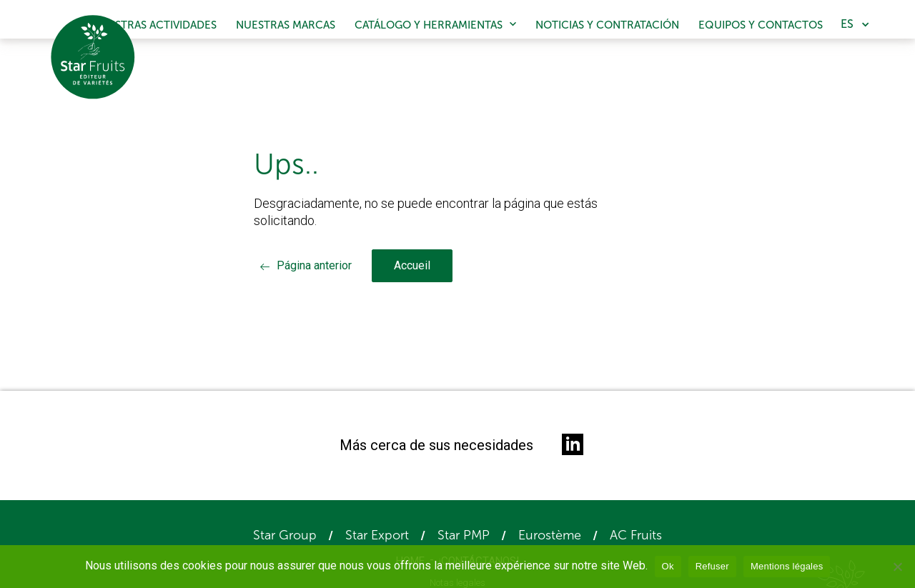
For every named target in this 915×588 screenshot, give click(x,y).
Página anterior (314, 265)
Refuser (712, 566)
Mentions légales (787, 566)
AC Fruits (636, 535)
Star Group (285, 535)
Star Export (377, 535)
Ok (668, 566)
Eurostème (550, 535)
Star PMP (464, 535)
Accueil (412, 265)
